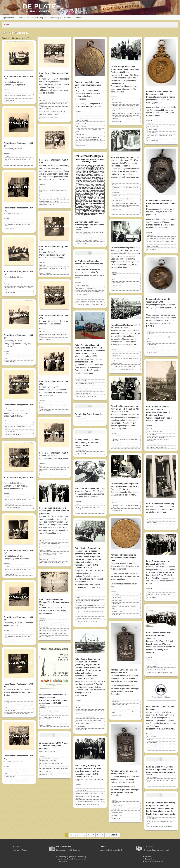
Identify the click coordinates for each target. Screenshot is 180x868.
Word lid (68, 18)
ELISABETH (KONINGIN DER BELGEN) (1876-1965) (160, 242)
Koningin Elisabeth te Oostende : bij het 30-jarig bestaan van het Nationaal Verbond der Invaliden (161, 770)
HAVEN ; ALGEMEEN (82, 120)
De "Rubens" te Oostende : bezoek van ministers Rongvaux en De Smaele (89, 264)
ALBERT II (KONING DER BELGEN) (50, 544)
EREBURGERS (116, 289)
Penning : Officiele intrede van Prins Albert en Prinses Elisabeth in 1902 (161, 203)
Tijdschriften (8, 18)
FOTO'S (7, 92)
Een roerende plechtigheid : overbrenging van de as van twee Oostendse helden (90, 225)
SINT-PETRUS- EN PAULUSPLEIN (157, 447)
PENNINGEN (80, 114)
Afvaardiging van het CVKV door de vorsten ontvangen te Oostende (54, 746)
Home (6, 25)
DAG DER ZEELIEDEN (47, 714)
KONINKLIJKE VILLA (46, 775)
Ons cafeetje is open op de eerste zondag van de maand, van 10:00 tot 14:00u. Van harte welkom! (72, 859)
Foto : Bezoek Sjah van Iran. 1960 (90, 488)
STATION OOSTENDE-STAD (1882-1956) (123, 366)
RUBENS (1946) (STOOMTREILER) (86, 289)
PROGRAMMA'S (45, 708)
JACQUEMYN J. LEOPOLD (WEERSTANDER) (89, 237)
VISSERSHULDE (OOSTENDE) (49, 711)
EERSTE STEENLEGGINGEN (120, 705)
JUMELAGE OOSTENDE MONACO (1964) (159, 594)
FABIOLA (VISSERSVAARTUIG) (85, 717)
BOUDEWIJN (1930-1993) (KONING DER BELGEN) (52, 764)
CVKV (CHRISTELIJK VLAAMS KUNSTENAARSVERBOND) (49, 760)
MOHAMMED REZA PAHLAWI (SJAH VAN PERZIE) (88, 508)
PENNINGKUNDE (81, 117)
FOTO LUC (43, 541)
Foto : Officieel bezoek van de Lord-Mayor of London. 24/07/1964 (159, 636)
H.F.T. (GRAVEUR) (152, 141)
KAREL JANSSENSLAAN (119, 283)
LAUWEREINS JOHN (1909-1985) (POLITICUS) (125, 447)
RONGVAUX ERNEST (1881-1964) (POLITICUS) (90, 301)
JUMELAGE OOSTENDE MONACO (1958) (52, 624)
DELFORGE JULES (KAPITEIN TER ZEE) (52, 563)
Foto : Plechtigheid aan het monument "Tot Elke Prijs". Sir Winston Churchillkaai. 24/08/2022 (90, 348)
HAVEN (149, 342)
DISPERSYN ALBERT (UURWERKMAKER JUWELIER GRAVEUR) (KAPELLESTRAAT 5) (89, 138)
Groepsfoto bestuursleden (154, 861)
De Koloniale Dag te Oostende (88, 414)
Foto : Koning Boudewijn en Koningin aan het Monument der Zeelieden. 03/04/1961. (125, 69)
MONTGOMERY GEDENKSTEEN (50, 118)
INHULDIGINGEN (81, 127)
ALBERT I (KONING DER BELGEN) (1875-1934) (161, 238)
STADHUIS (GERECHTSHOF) (13, 435)
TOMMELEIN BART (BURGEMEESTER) (87, 396)
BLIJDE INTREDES (153, 246)
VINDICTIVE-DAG (81, 450)
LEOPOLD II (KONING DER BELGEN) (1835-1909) (89, 131)
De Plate (39, 6)
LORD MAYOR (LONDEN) (154, 663)
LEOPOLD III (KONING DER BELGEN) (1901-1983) (160, 338)
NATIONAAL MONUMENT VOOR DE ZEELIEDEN (90, 612)
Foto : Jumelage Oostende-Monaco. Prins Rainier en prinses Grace (54, 602)
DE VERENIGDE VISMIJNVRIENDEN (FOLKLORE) (86, 622)
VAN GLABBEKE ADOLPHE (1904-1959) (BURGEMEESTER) (123, 200)
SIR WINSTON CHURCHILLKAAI (85, 390)
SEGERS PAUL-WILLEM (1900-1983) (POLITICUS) (51, 559)
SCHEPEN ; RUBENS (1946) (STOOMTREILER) (89, 292)
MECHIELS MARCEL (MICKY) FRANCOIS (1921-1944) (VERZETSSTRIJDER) (90, 233)
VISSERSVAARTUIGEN (83, 723)
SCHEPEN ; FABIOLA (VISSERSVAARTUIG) (88, 720)
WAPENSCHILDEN (81, 146)
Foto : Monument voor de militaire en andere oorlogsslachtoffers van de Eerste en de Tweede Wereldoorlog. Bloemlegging (159, 412)
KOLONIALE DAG (81, 419)
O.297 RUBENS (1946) (82, 285)
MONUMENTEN (80, 387)
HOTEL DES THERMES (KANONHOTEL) (123, 369)
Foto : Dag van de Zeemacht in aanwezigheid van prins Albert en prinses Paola (54, 511)
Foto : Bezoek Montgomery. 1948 (54, 453)
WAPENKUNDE (80, 134)
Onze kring (55, 18)
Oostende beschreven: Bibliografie (32, 18)
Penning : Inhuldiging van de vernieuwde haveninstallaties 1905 (88, 85)
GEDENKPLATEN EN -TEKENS (49, 115)
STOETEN (150, 740)
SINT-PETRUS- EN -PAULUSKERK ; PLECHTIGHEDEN (51, 718)
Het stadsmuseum (64, 847)
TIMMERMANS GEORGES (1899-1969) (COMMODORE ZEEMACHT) (51, 554)
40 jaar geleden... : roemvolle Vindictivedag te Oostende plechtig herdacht (88, 443)
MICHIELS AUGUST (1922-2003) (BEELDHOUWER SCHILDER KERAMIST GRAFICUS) (159, 439)
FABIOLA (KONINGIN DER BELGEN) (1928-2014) (54, 768)
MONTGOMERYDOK (82, 727)
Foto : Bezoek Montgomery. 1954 (125, 157)
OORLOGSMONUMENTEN (155, 431)
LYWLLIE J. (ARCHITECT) (155, 444)
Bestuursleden (150, 859)
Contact (78, 18)
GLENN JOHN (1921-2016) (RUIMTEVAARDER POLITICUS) (125, 440)
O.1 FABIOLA (80, 714)
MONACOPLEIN (152, 523)
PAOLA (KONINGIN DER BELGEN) (50, 547)
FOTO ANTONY (152, 736)
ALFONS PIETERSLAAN (154, 749)
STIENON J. (79, 142)
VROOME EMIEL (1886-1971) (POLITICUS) (17, 714)
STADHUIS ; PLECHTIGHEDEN (156, 669)
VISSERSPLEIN (116, 192)
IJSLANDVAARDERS (82, 295)
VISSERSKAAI (116, 196)
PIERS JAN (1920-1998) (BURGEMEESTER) (88, 618)
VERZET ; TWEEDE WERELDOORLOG (87, 240)
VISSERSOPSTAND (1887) (84, 393)
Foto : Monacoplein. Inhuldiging (160, 504)
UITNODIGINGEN (45, 722)
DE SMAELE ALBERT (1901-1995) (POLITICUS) (89, 304)
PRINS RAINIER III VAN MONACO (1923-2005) (54, 630)
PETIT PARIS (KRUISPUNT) (155, 746)
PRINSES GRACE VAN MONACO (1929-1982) (53, 634)
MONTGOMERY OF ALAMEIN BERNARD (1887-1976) (18, 96)
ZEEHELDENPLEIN (81, 615)
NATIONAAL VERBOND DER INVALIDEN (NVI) (160, 785)
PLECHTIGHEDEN (10, 100)
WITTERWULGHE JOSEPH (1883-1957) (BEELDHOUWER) (158, 352)
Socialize (16, 847)
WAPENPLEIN (44, 627)
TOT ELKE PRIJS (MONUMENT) (85, 384)
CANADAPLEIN (116, 355)
